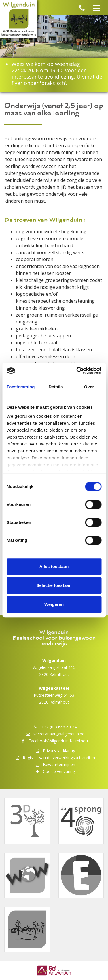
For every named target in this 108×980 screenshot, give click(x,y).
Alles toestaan (54, 566)
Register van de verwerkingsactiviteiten (59, 758)
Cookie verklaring (59, 771)
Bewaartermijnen (59, 764)
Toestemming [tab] (21, 387)
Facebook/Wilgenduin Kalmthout (59, 741)
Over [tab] (89, 387)
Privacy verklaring (59, 751)
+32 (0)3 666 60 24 (59, 727)
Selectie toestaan (54, 585)
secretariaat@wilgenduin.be (59, 734)
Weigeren (54, 604)
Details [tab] (56, 387)
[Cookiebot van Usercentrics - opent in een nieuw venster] (77, 371)
